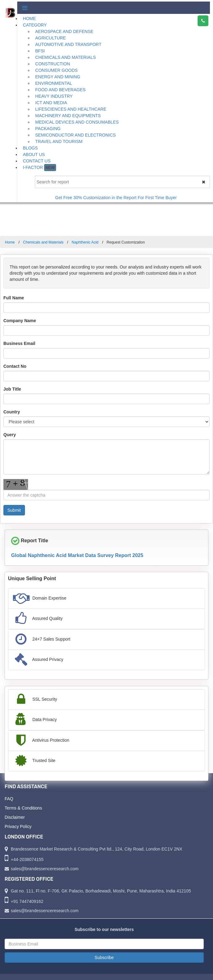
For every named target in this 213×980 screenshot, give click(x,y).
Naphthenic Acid (85, 242)
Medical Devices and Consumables (77, 122)
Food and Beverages (60, 90)
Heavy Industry (54, 96)
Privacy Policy (18, 826)
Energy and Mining (58, 77)
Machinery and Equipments (68, 116)
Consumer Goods (56, 70)
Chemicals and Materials (66, 57)
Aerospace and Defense (64, 31)
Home (29, 18)
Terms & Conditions (23, 808)
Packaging (48, 129)
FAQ (9, 799)
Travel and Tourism (59, 141)
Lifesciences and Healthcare (71, 109)
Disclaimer (15, 817)
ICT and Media (51, 103)
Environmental (54, 83)
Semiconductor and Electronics (75, 135)
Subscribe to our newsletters (104, 929)
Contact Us (37, 161)
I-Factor (39, 168)
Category (35, 25)
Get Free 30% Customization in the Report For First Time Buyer (121, 198)
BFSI (40, 51)
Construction (53, 64)
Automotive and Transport (68, 44)
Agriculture (50, 38)
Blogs (30, 148)
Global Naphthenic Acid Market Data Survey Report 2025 (77, 555)
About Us (34, 154)
